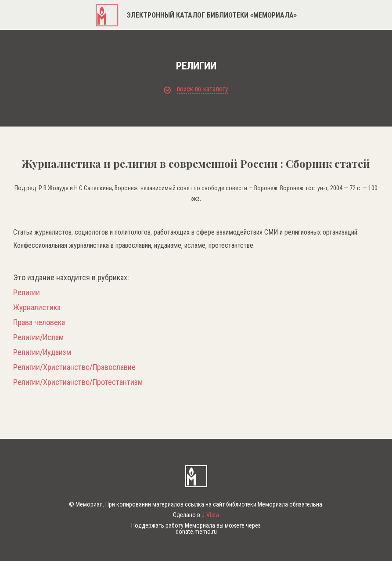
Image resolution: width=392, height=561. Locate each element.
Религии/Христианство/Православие (74, 367)
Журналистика (37, 308)
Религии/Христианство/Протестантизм (78, 382)
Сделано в (196, 515)
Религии (27, 293)
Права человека (39, 322)
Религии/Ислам (38, 337)
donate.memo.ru (196, 532)
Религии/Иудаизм (42, 352)
